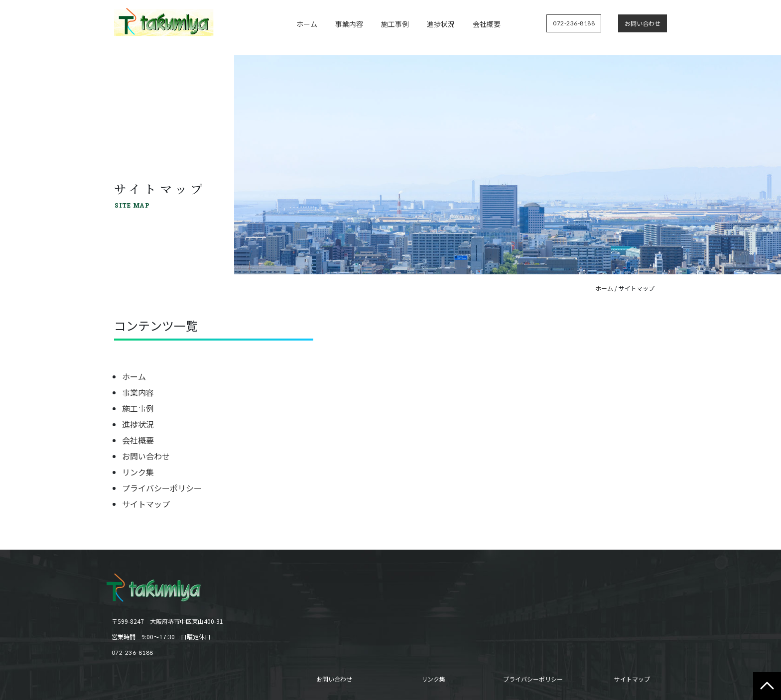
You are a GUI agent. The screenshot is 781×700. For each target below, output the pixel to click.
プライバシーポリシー (162, 488)
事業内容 (349, 24)
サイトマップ (146, 504)
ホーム (307, 24)
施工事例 (395, 24)
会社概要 (487, 24)
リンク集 (138, 472)
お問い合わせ (146, 456)
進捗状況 (441, 24)
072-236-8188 (132, 652)
